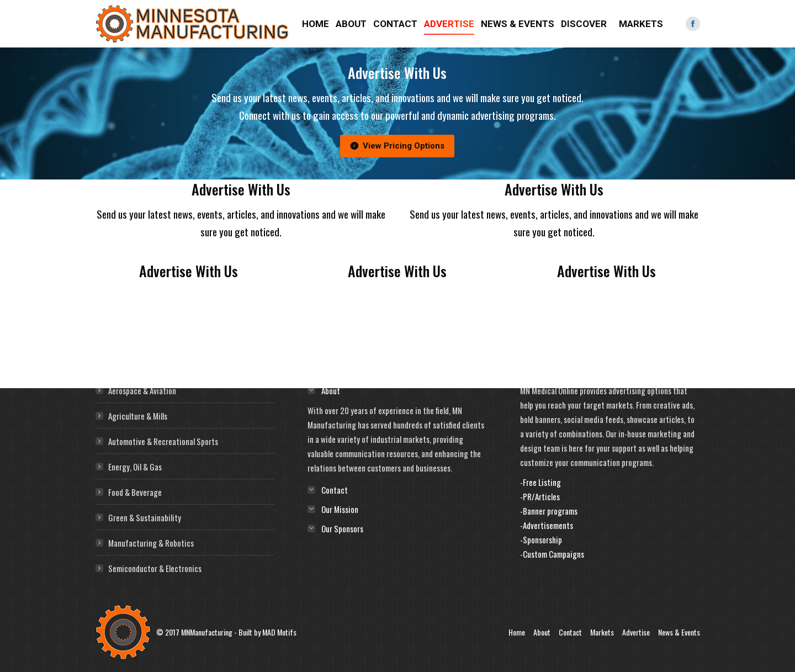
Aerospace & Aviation (142, 390)
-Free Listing (540, 482)
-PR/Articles (540, 496)
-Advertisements (547, 525)
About (542, 632)
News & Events (679, 632)
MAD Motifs (279, 632)
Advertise (636, 632)
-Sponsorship (541, 539)
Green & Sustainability (145, 517)
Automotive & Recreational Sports (163, 441)
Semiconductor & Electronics (155, 568)
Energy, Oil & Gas (135, 467)
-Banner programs (549, 511)
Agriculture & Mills (138, 416)
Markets (602, 632)
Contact (570, 632)
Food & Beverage (135, 492)
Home (517, 632)
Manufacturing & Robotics (151, 543)
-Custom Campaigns (552, 554)
